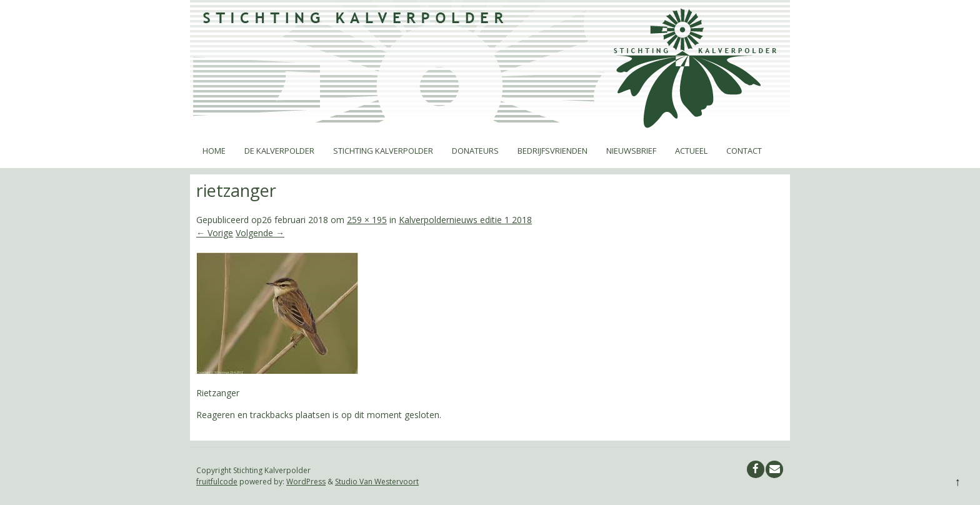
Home (214, 151)
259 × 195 (367, 220)
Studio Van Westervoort (377, 482)
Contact (744, 151)
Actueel (691, 151)
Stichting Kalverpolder (383, 151)
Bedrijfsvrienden (552, 151)
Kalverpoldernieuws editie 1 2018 (465, 220)
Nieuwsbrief (631, 151)
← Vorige (215, 233)
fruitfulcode (217, 482)
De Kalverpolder (279, 151)
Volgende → (260, 233)
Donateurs (475, 151)
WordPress (306, 482)
